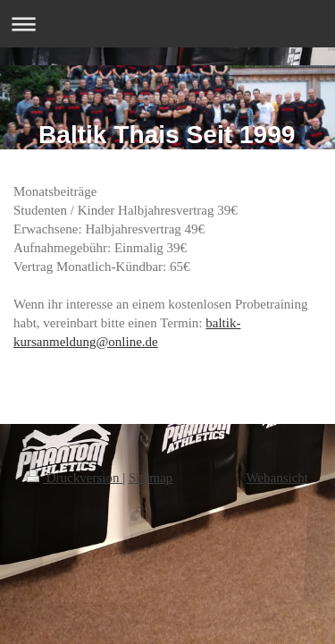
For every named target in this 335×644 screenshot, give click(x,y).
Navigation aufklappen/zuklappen (167, 24)
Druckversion (75, 478)
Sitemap (151, 478)
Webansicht (277, 478)
